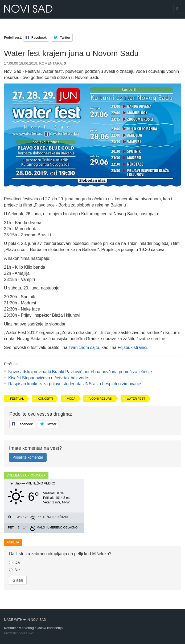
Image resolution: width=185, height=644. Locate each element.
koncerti (45, 399)
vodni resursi (101, 399)
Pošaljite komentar (28, 457)
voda (71, 399)
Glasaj (18, 580)
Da (14, 562)
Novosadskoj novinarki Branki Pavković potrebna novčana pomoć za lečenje (80, 372)
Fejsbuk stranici (132, 347)
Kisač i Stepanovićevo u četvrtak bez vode (48, 378)
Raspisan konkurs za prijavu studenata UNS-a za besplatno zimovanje (75, 384)
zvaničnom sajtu (84, 347)
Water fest (136, 399)
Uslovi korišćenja (50, 628)
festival (17, 399)
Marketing (26, 628)
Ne (14, 570)
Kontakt (10, 628)
